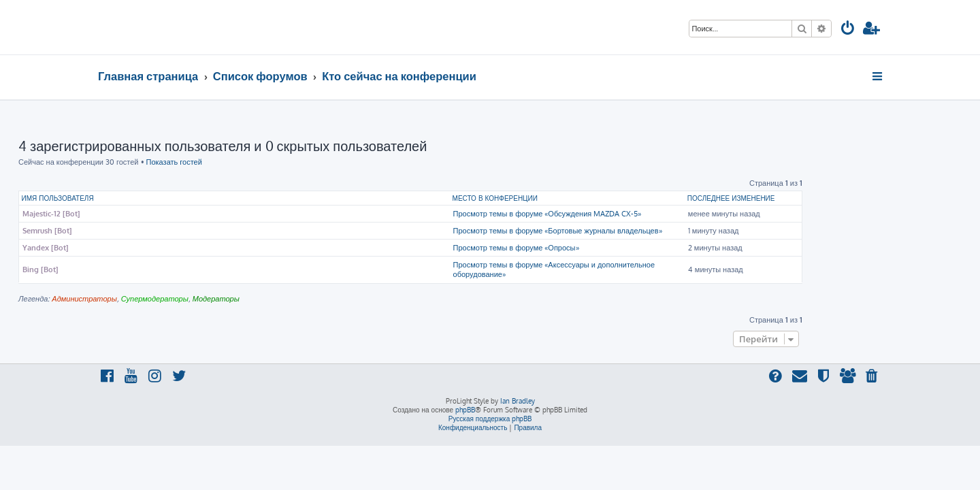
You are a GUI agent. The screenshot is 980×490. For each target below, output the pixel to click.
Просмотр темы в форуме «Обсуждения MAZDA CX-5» (627, 214)
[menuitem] (848, 30)
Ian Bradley (518, 401)
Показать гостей (254, 162)
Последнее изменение (811, 198)
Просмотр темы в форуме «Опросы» (596, 248)
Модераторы (296, 299)
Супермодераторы (234, 299)
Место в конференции (575, 198)
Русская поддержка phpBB (490, 419)
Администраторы (164, 299)
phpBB (465, 410)
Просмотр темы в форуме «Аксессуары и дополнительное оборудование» (634, 269)
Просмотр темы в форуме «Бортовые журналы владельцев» (637, 231)
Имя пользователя (137, 198)
